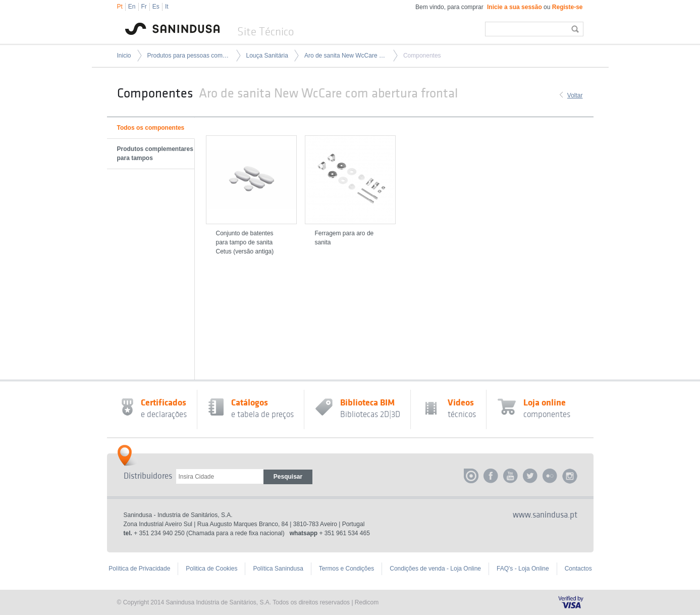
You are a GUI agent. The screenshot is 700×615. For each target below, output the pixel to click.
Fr (144, 7)
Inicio (124, 56)
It (167, 7)
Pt (120, 7)
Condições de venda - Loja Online (435, 569)
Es (156, 7)
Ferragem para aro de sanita (344, 238)
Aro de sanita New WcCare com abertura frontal (346, 56)
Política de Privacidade (139, 569)
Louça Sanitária (267, 56)
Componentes (422, 56)
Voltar (575, 95)
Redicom (367, 602)
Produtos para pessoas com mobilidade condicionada (189, 56)
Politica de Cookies (211, 569)
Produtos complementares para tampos (155, 153)
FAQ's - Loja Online (523, 569)
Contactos (578, 569)
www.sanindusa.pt (545, 515)
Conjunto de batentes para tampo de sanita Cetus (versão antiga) (245, 242)
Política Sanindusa (278, 569)
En (132, 7)
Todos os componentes (151, 128)
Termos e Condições (346, 569)
